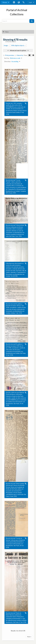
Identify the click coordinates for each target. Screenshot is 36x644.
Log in (30, 2)
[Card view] (30, 55)
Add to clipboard (26, 103)
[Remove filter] (9, 45)
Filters (6, 32)
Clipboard (24, 2)
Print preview (9, 55)
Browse (5, 2)
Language (19, 2)
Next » (29, 637)
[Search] (16, 21)
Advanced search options (18, 50)
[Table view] (33, 55)
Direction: (8, 61)
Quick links (14, 2)
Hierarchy (19, 55)
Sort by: (7, 58)
